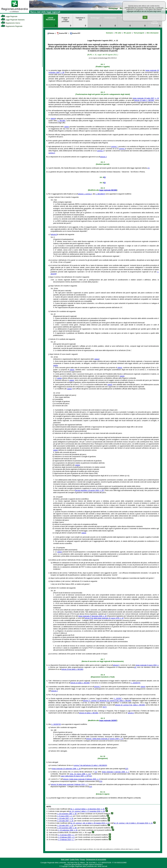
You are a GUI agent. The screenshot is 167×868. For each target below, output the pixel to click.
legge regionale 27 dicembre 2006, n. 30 (93, 616)
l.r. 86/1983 (61, 121)
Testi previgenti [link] (139, 33)
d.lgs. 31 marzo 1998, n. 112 (80, 774)
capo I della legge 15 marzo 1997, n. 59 (74, 776)
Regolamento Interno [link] (10, 23)
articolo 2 (97, 687)
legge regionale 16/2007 (108, 721)
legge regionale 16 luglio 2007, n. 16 (146, 98)
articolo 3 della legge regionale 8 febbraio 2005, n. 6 (81, 779)
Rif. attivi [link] (118, 33)
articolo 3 (103, 157)
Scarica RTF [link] (75, 33)
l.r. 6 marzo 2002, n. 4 (65, 816)
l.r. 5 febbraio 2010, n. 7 (66, 840)
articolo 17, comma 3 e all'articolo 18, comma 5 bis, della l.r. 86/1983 (107, 701)
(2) (105, 177)
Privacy (83, 859)
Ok (145, 17)
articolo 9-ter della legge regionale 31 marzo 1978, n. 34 (104, 618)
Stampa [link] (51, 33)
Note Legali (65, 859)
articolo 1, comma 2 (85, 194)
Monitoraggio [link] (95, 18)
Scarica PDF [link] (62, 33)
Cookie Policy (74, 859)
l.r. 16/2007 (135, 683)
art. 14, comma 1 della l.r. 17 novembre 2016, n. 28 (87, 811)
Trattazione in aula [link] (80, 19)
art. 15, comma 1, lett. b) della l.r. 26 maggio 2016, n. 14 (133, 823)
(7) (106, 707)
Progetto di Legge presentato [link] (65, 20)
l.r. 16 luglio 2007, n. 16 (65, 818)
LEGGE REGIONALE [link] (51, 19)
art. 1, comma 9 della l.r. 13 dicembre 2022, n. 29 (87, 809)
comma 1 (114, 147)
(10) (127, 769)
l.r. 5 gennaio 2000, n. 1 (66, 835)
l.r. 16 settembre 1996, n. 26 (68, 830)
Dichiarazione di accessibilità (96, 859)
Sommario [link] (109, 33)
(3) (104, 194)
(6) (104, 707)
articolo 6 (54, 235)
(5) (139, 683)
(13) (101, 781)
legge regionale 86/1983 (108, 190)
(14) (90, 787)
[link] (15, 13)
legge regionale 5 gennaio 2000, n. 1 (115, 772)
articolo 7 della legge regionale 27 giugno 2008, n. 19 (105, 739)
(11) (96, 772)
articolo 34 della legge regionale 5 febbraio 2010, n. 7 (70, 785)
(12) (90, 776)
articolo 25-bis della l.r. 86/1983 (72, 669)
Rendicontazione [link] (110, 18)
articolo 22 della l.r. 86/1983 (144, 100)
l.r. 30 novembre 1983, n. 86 (67, 814)
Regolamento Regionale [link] (12, 26)
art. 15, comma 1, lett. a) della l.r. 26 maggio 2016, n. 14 (90, 823)
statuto (53, 119)
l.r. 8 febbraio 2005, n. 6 (66, 837)
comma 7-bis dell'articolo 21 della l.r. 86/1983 (89, 765)
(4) (135, 667)
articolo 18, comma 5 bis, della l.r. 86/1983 (130, 705)
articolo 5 (116, 665)
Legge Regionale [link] (9, 16)
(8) (60, 724)
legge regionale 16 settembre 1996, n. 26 (66, 769)
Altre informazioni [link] (153, 33)
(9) (106, 765)
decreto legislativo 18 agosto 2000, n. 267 (90, 490)
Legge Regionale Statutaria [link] (13, 20)
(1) (149, 168)
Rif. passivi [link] (128, 33)
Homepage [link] (113, 8)
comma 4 (100, 151)
